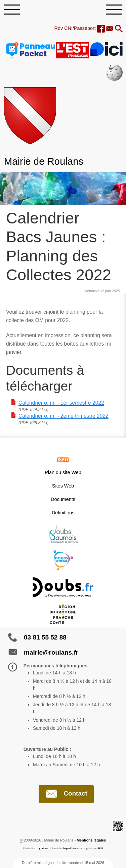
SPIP (100, 848)
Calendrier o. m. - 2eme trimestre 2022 (64, 416)
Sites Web (63, 486)
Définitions (63, 513)
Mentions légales (91, 840)
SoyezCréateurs (72, 848)
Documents (63, 499)
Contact (66, 794)
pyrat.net (43, 848)
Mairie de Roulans (44, 161)
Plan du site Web (63, 472)
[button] (119, 29)
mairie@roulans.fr (51, 652)
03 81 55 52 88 (45, 637)
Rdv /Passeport (75, 28)
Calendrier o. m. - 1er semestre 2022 (61, 403)
